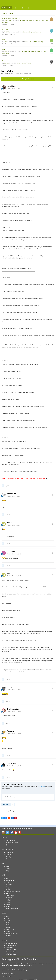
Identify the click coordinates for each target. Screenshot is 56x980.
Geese (8, 927)
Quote (8, 486)
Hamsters (9, 898)
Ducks (8, 889)
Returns (8, 859)
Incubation (9, 900)
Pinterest (20, 832)
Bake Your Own (11, 954)
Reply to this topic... (10, 797)
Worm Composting (12, 909)
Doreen (5, 61)
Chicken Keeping (11, 943)
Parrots (8, 902)
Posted (14, 89)
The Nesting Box (26, 73)
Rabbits (8, 906)
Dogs (7, 887)
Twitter (7, 832)
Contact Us (9, 852)
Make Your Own (11, 952)
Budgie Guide (10, 880)
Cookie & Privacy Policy (19, 970)
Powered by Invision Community (28, 979)
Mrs (3, 40)
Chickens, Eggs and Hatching (32, 32)
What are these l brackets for (11, 18)
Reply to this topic (28, 79)
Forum (8, 866)
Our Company (10, 841)
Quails (8, 904)
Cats (7, 883)
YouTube (16, 832)
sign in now (41, 787)
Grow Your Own (11, 950)
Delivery (8, 857)
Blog (7, 871)
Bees (7, 878)
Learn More (28, 966)
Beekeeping (10, 948)
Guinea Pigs (10, 896)
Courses (4, 940)
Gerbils (8, 893)
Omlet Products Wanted (24, 63)
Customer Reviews (12, 843)
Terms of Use (6, 970)
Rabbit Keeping (11, 945)
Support (8, 855)
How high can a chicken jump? (12, 30)
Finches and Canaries (13, 891)
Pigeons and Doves (12, 934)
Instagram (3, 832)
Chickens (9, 885)
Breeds (4, 913)
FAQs (7, 845)
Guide (3, 875)
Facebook (11, 832)
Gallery (8, 869)
